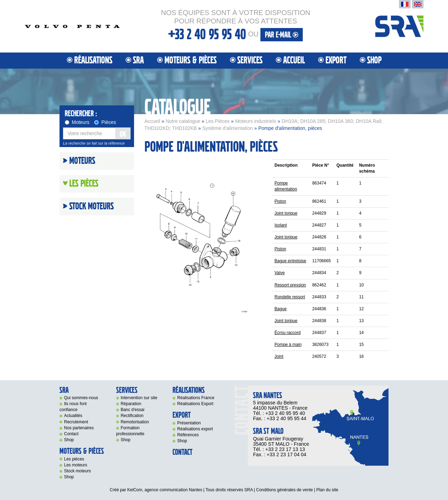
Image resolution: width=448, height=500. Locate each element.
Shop (374, 60)
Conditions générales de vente (285, 490)
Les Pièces (218, 121)
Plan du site (327, 490)
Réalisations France (196, 398)
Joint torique (286, 213)
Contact (71, 434)
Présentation (189, 423)
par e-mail (282, 35)
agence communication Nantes (173, 490)
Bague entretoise (290, 261)
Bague (281, 309)
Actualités (73, 416)
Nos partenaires (79, 428)
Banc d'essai (133, 410)
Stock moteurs (92, 207)
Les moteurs (76, 465)
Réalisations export (195, 429)
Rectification (132, 416)
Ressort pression (290, 285)
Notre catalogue (183, 121)
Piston (280, 201)
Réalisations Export (195, 404)
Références (188, 435)
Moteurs (77, 122)
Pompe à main (288, 345)
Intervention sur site (139, 398)
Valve (279, 273)
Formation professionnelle (130, 431)
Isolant (281, 225)
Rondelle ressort (290, 297)
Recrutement (76, 422)
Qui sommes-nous (81, 398)
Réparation (131, 404)
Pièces (105, 122)
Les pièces (74, 459)
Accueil (294, 60)
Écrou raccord (288, 333)
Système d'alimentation (227, 128)
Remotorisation (135, 422)
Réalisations (93, 60)
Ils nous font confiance (73, 407)
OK (123, 134)
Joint (279, 356)
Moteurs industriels (256, 121)
